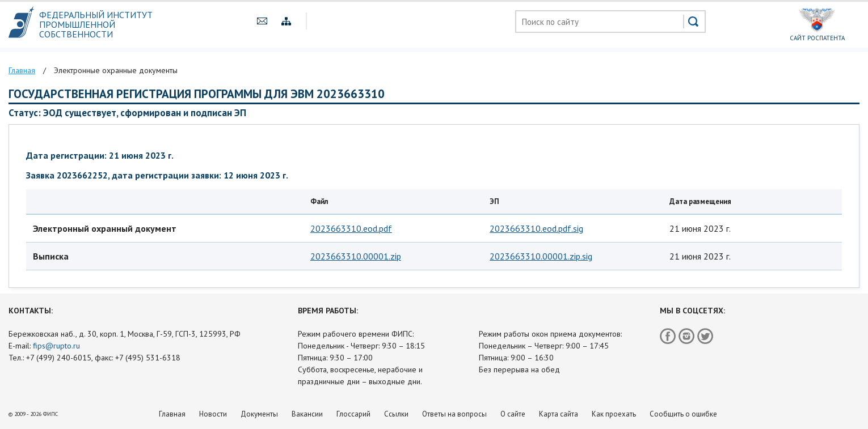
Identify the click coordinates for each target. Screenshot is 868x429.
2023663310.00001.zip (356, 256)
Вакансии (307, 414)
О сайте (513, 414)
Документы (259, 414)
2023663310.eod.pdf (351, 228)
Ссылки (396, 414)
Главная (172, 414)
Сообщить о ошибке (683, 414)
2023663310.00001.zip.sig (541, 256)
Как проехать (614, 414)
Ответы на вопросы (454, 414)
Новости (213, 414)
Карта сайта (559, 414)
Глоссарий (353, 414)
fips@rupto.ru (56, 346)
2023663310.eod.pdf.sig (536, 228)
